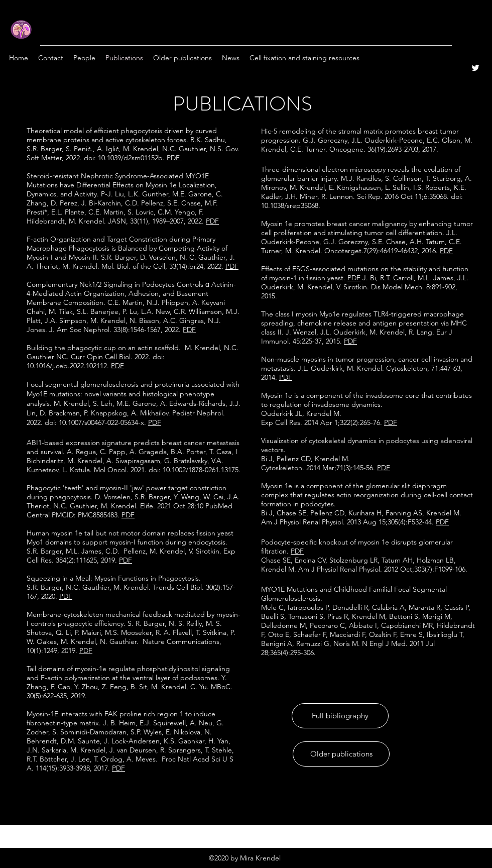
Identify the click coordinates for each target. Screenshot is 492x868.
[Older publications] (341, 754)
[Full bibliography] (340, 716)
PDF (446, 251)
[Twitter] (475, 68)
